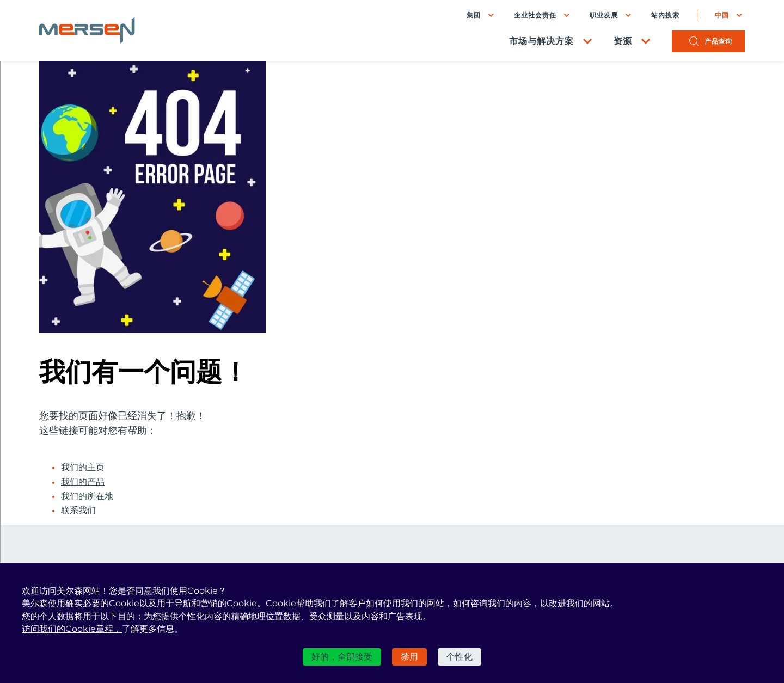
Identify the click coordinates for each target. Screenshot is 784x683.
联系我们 (78, 510)
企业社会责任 (535, 15)
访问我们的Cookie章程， (72, 629)
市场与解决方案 (541, 41)
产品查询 (718, 41)
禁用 (409, 657)
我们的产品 (83, 482)
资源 (623, 41)
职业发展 (604, 15)
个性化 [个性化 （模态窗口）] (460, 657)
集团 (474, 15)
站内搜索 (665, 15)
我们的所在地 (87, 496)
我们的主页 (83, 467)
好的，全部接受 (342, 657)
